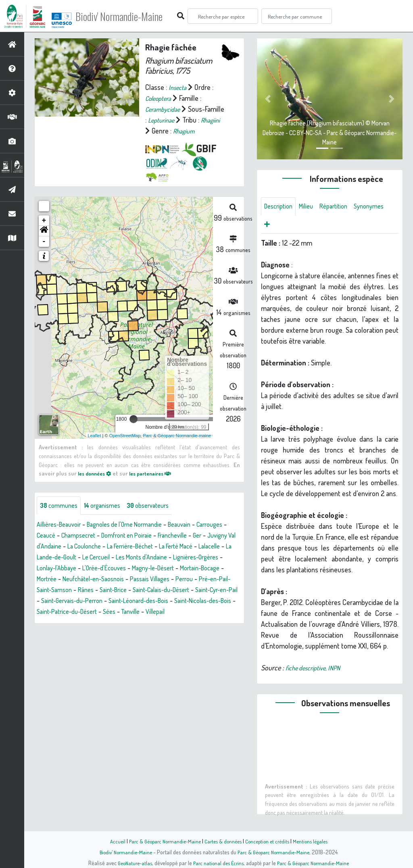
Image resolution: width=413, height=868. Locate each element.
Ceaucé (83, 536)
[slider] (133, 419)
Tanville (143, 623)
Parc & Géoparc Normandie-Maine (161, 841)
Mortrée (190, 580)
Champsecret (119, 536)
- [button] (44, 242)
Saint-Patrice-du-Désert (71, 623)
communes (61, 506)
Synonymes (281, 226)
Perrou (139, 590)
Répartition (341, 207)
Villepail (170, 623)
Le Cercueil (215, 558)
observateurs (160, 506)
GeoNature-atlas (130, 863)
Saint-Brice (76, 601)
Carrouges (52, 536)
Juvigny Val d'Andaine (123, 547)
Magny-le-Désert (96, 580)
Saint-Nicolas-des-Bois (203, 612)
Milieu (311, 207)
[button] (44, 231)
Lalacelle (121, 558)
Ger (81, 547)
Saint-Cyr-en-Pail (193, 601)
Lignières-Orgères (127, 569)
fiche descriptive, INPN (317, 670)
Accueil (110, 841)
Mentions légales (316, 841)
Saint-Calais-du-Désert (130, 601)
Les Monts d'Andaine (66, 569)
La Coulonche (179, 547)
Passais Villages (101, 590)
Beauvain (198, 525)
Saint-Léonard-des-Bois (130, 612)
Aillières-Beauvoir (62, 525)
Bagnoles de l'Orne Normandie (136, 525)
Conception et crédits (270, 841)
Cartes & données (223, 841)
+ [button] (44, 221)
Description (280, 207)
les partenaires (158, 473)
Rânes (46, 601)
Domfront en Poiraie (174, 536)
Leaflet (95, 435)
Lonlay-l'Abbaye (181, 569)
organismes (109, 506)
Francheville (54, 547)
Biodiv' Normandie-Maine (132, 16)
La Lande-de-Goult (167, 558)
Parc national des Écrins (217, 863)
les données (97, 473)
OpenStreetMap (125, 435)
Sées (119, 623)
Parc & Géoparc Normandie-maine (177, 435)
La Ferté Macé (83, 558)
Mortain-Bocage (149, 580)
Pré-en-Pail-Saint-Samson (193, 590)
